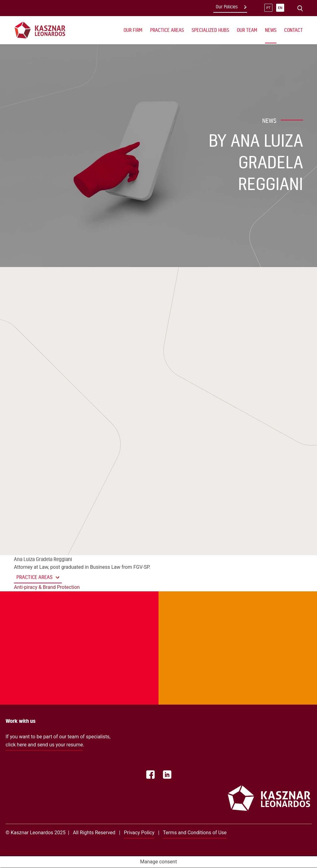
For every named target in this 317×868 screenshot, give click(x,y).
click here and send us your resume (44, 745)
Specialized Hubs (210, 30)
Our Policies (227, 7)
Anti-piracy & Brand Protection (47, 587)
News (271, 30)
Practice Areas (167, 30)
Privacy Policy (139, 833)
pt (268, 8)
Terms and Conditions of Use (195, 833)
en (280, 8)
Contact (293, 30)
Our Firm (133, 30)
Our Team (247, 30)
